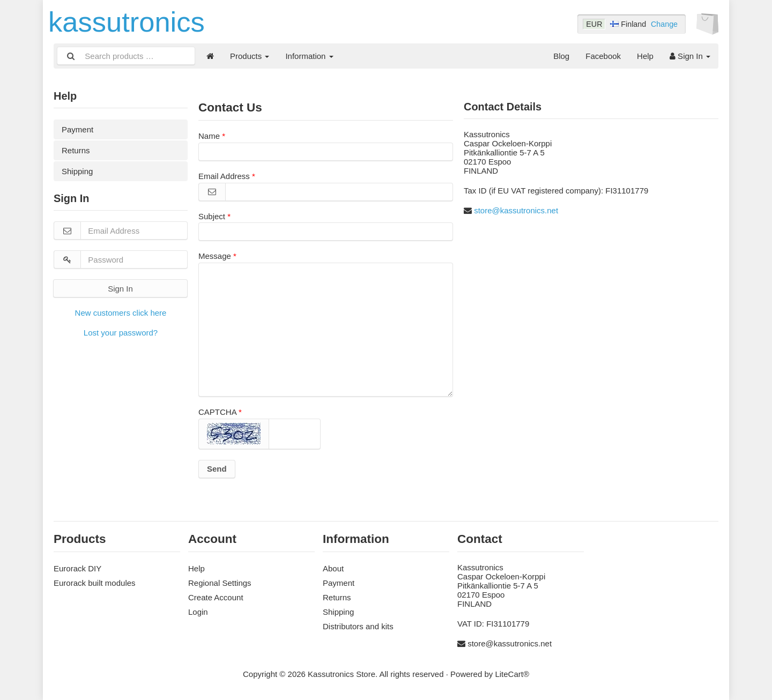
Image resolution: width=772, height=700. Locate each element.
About (333, 568)
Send (217, 469)
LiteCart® (512, 674)
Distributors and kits (358, 626)
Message (215, 256)
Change (664, 24)
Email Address (224, 176)
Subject (212, 216)
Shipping (77, 171)
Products (250, 56)
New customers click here (121, 313)
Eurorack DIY (77, 568)
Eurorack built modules (95, 583)
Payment (77, 129)
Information (309, 56)
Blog (561, 56)
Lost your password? (121, 333)
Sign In (690, 56)
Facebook (603, 56)
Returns (76, 150)
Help (645, 56)
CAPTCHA (217, 412)
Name (209, 136)
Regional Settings (220, 583)
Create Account (216, 597)
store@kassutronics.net (516, 210)
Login (198, 612)
